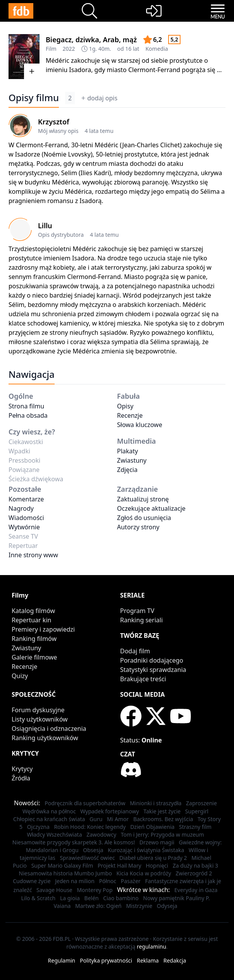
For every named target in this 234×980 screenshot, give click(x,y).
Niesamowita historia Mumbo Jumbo (65, 873)
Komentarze (26, 499)
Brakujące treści (143, 679)
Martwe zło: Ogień (98, 906)
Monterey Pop (95, 890)
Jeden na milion (75, 881)
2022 (69, 49)
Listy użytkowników (40, 719)
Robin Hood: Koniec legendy (90, 827)
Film (51, 49)
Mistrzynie (139, 906)
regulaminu (151, 946)
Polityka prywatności (106, 960)
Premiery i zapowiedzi (43, 629)
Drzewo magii (157, 842)
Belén (92, 898)
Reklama (148, 960)
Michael (201, 858)
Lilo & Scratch (39, 898)
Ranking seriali (141, 620)
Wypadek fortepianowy (109, 811)
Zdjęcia (127, 470)
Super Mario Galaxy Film (62, 865)
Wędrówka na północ (49, 811)
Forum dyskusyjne (38, 710)
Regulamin (62, 960)
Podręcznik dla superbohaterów (85, 803)
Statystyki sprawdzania (153, 670)
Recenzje (130, 415)
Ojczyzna (38, 827)
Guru (96, 819)
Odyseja (167, 906)
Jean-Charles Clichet (151, 145)
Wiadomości (26, 518)
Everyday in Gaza (196, 890)
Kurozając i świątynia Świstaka (146, 850)
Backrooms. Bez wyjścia (163, 819)
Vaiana (62, 906)
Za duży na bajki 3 (195, 865)
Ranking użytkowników (45, 738)
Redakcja (175, 960)
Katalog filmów (33, 611)
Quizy (20, 676)
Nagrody (21, 508)
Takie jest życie (162, 811)
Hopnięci (157, 865)
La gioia (70, 898)
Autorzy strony (138, 527)
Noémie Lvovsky (67, 154)
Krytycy (22, 769)
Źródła (21, 778)
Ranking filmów (34, 639)
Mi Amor (118, 819)
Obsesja (93, 850)
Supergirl (197, 811)
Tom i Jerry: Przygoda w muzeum (163, 834)
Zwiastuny (132, 460)
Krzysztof (54, 122)
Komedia (157, 49)
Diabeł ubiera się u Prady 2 (153, 858)
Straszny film (195, 827)
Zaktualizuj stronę (143, 499)
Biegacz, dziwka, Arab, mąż (91, 40)
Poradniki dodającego (152, 660)
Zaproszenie (201, 803)
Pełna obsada (28, 415)
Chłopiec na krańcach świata (49, 819)
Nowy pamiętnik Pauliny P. (176, 898)
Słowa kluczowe (140, 425)
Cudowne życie (32, 881)
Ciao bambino (121, 898)
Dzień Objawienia (152, 827)
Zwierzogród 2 (194, 873)
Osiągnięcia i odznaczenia (49, 729)
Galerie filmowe (34, 657)
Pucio (20, 865)
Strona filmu (26, 406)
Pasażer (131, 881)
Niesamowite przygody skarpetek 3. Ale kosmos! (74, 842)
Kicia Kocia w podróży (144, 873)
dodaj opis (99, 98)
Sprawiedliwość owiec (87, 858)
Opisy (125, 406)
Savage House (54, 890)
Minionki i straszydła (156, 803)
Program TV (137, 611)
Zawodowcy (101, 834)
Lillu (45, 226)
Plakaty (127, 451)
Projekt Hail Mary (120, 865)
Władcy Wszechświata (54, 834)
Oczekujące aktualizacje (151, 508)
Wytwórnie (24, 527)
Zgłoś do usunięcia (144, 518)
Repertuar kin (31, 620)
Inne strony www (33, 555)
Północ (108, 881)
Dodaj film (135, 651)
